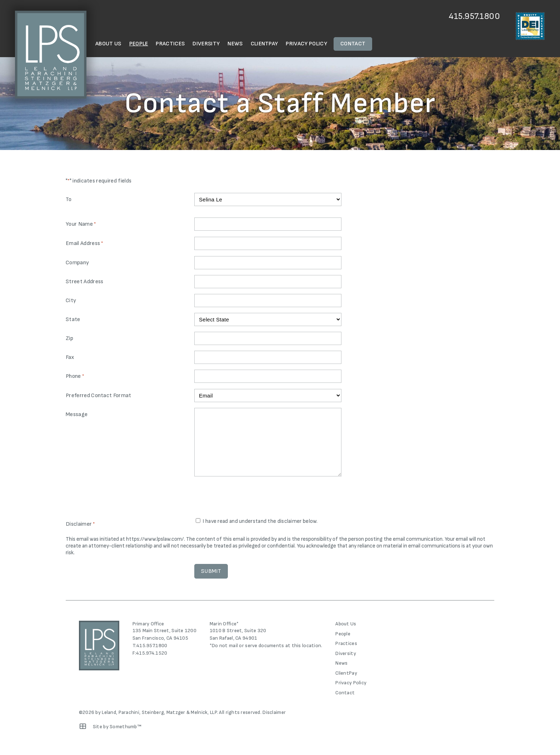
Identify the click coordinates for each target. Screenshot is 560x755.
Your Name (81, 224)
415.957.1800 (474, 16)
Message (77, 414)
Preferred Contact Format (99, 396)
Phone (75, 377)
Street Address (84, 282)
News (235, 44)
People (139, 44)
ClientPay (264, 44)
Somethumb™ (126, 727)
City (71, 301)
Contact (353, 44)
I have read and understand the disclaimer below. (260, 521)
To (69, 199)
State (73, 319)
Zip (69, 338)
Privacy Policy (306, 44)
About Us (108, 44)
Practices (170, 44)
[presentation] (249, 498)
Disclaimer (274, 712)
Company (77, 263)
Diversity (206, 44)
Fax (70, 357)
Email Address (84, 244)
